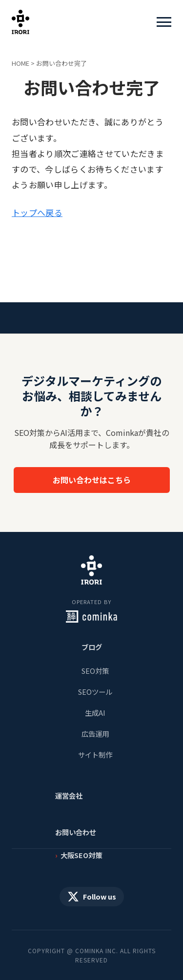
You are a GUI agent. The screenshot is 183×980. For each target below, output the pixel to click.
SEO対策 (95, 671)
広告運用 (95, 734)
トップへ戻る (37, 212)
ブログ (92, 647)
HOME (20, 63)
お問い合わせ (76, 832)
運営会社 (69, 795)
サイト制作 (95, 755)
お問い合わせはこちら (92, 480)
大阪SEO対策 (81, 855)
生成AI (95, 713)
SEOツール (95, 692)
